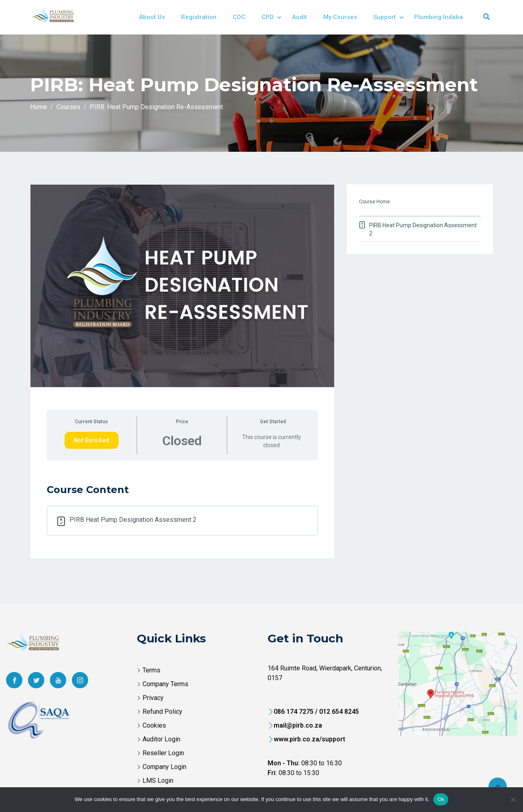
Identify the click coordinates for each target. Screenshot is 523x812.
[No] (513, 799)
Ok (441, 799)
